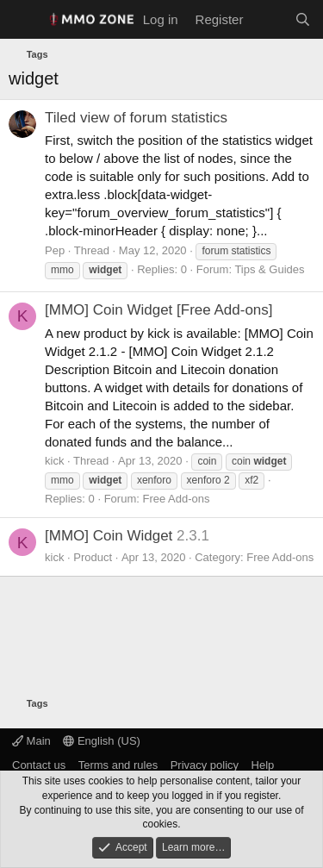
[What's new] (268, 19)
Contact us (39, 765)
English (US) (102, 741)
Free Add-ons (176, 499)
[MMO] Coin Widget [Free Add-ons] (159, 310)
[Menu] (24, 20)
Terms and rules (118, 765)
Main (31, 741)
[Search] (303, 19)
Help (263, 765)
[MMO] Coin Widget (109, 536)
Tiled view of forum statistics (136, 118)
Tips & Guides (269, 269)
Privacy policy (205, 765)
